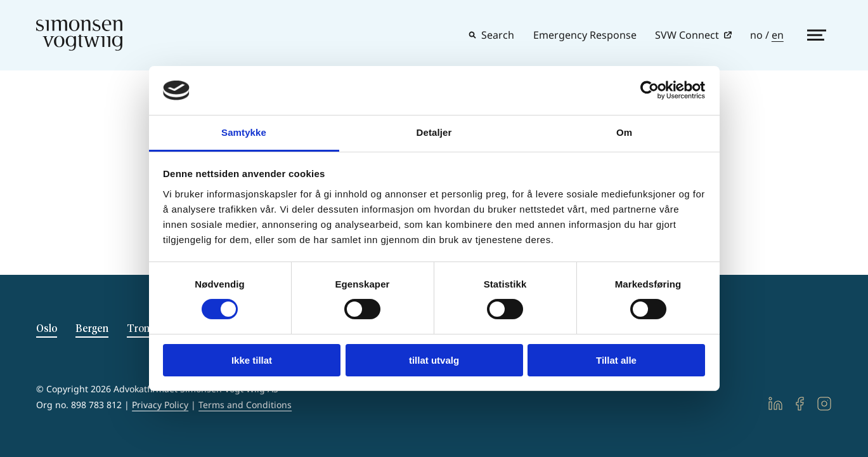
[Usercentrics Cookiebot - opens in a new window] (650, 90)
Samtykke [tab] (244, 132)
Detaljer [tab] (434, 132)
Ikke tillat (252, 360)
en (778, 35)
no (756, 35)
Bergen (92, 329)
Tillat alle (616, 360)
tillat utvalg (434, 360)
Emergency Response (585, 35)
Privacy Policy (160, 405)
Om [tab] (624, 132)
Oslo (47, 329)
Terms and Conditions (245, 405)
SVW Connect (687, 35)
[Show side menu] (817, 35)
